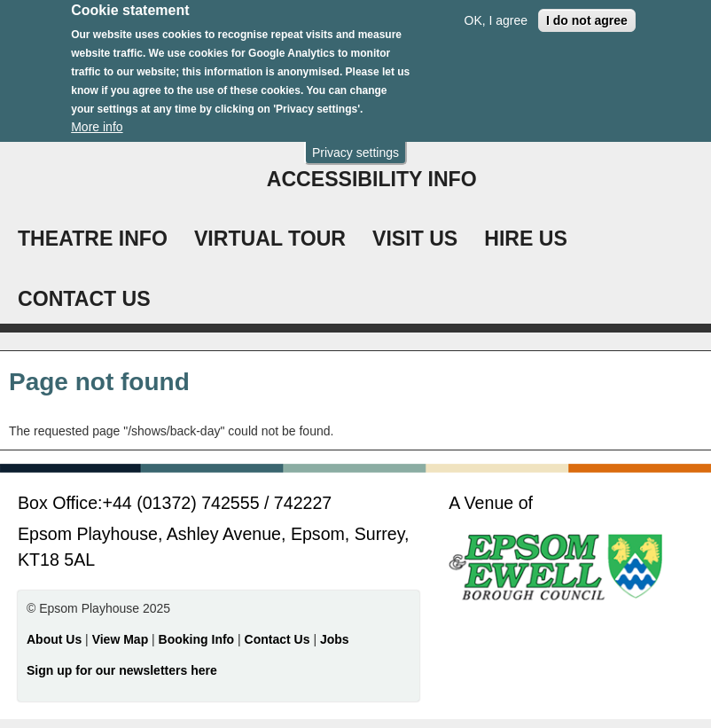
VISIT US (415, 239)
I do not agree (587, 13)
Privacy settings (355, 145)
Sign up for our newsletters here (122, 670)
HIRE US (526, 239)
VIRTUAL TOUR (270, 239)
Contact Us (279, 639)
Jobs (335, 639)
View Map (122, 639)
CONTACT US (84, 299)
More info (97, 120)
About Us (54, 639)
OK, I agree (496, 13)
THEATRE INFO (93, 239)
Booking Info (197, 639)
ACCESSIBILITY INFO (372, 179)
